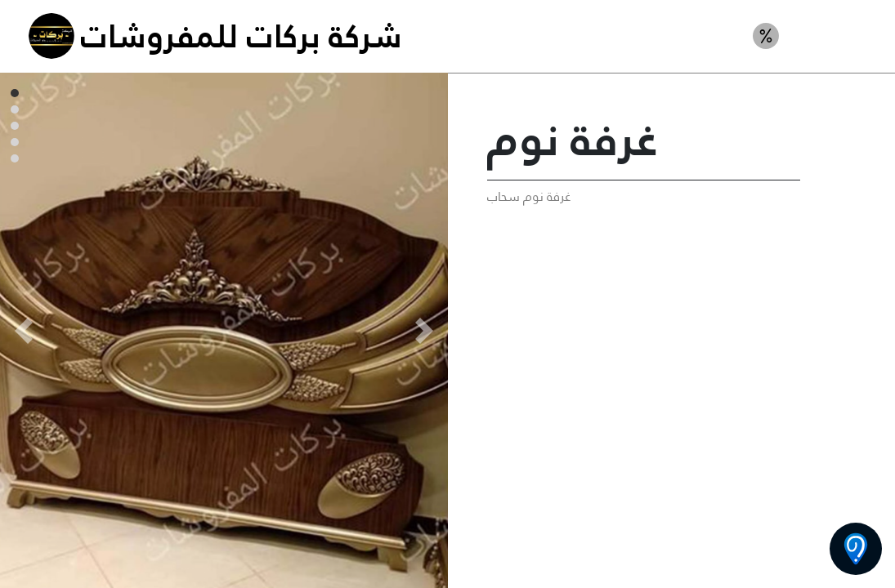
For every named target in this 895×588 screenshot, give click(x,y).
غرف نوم (834, 36)
